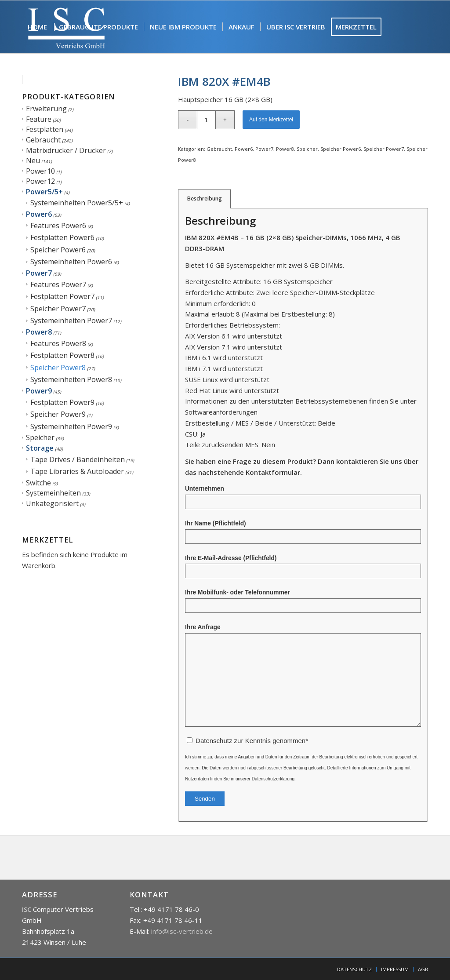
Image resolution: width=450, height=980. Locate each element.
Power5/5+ (44, 192)
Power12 (40, 181)
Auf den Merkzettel (271, 120)
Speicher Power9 (58, 414)
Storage (40, 448)
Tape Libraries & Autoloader (77, 471)
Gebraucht (43, 140)
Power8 (39, 332)
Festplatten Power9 (62, 402)
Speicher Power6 (58, 250)
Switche (38, 483)
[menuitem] (37, 27)
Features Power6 (58, 226)
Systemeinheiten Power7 (71, 321)
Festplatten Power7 (62, 296)
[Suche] (73, 80)
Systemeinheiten (53, 493)
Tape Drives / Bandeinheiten (78, 459)
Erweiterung (46, 109)
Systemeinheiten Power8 (71, 379)
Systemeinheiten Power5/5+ (77, 203)
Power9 (39, 391)
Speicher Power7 (58, 309)
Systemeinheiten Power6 (71, 262)
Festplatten (45, 129)
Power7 (39, 273)
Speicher (40, 437)
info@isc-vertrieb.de (182, 931)
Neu (33, 160)
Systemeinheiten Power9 (71, 426)
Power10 (40, 171)
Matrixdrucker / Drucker (66, 150)
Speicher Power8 (58, 368)
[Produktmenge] (206, 120)
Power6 (39, 214)
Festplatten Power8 (62, 355)
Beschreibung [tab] (205, 199)
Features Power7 (58, 284)
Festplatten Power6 (62, 237)
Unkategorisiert (52, 503)
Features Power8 (58, 343)
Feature (39, 119)
